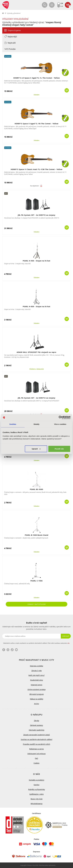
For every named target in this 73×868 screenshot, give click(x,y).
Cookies (36, 763)
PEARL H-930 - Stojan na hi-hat (36, 261)
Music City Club (37, 799)
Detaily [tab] (37, 424)
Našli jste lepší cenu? (36, 675)
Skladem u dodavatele (37, 369)
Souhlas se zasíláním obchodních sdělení (37, 739)
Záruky (36, 721)
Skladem (36, 95)
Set (6, 193)
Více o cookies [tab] (60, 424)
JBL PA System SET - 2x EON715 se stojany (37, 215)
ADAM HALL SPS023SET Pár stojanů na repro (36, 352)
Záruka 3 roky (37, 671)
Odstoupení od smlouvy (36, 754)
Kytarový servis (37, 685)
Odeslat (66, 636)
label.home (3, 13)
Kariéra (36, 785)
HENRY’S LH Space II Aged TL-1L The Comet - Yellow (37, 78)
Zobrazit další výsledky (37, 604)
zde (68, 643)
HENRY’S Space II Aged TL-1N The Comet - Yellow (36, 124)
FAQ (36, 758)
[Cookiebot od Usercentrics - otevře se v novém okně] (60, 418)
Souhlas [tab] (13, 424)
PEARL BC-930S (37, 489)
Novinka (8, 56)
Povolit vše (59, 449)
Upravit (36, 449)
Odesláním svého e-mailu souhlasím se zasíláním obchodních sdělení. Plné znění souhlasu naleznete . (36, 643)
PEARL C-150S (37, 581)
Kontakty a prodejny (37, 780)
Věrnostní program (37, 694)
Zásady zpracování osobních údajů (37, 735)
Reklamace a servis (36, 749)
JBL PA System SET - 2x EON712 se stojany (37, 398)
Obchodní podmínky (37, 730)
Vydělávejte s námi (36, 794)
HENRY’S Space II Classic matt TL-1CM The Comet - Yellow (37, 169)
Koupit (67, 90)
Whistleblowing (36, 804)
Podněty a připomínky (37, 789)
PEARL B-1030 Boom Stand (37, 535)
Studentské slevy (37, 680)
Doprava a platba (36, 666)
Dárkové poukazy (36, 725)
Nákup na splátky (37, 699)
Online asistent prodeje (37, 689)
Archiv (37, 704)
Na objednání (35, 186)
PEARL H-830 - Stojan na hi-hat (36, 306)
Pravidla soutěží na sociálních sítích (37, 744)
